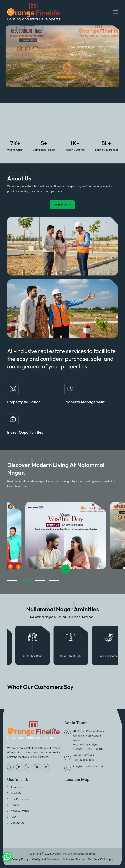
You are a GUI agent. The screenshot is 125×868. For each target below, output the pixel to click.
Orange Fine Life (62, 854)
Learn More (61, 205)
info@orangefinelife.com (88, 766)
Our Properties (20, 799)
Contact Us (17, 823)
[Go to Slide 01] (55, 121)
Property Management (85, 402)
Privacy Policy (20, 859)
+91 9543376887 (84, 755)
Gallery (15, 805)
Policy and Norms (73, 859)
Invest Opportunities (25, 432)
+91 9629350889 (84, 760)
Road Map (17, 793)
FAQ (13, 817)
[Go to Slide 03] (40, 581)
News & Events (20, 811)
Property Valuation (24, 402)
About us (16, 787)
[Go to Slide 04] (54, 581)
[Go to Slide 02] (70, 121)
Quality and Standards (46, 859)
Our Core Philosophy (101, 859)
